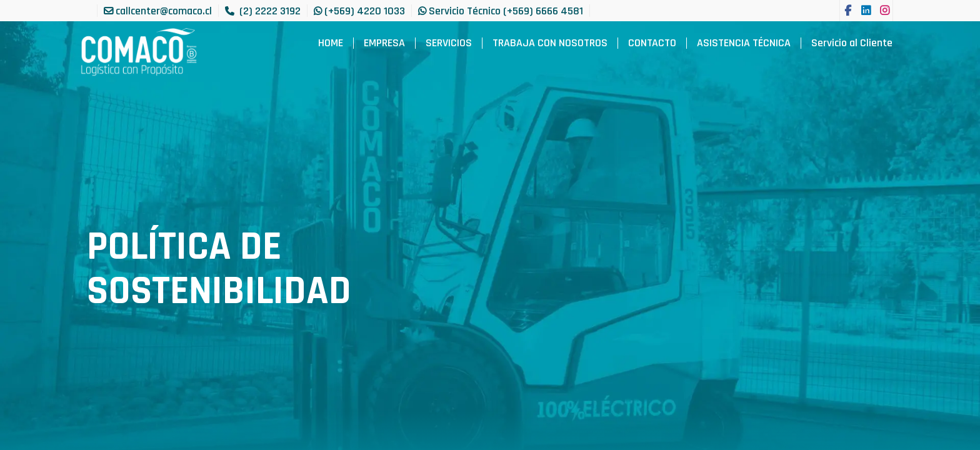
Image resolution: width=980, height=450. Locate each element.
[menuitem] (331, 43)
